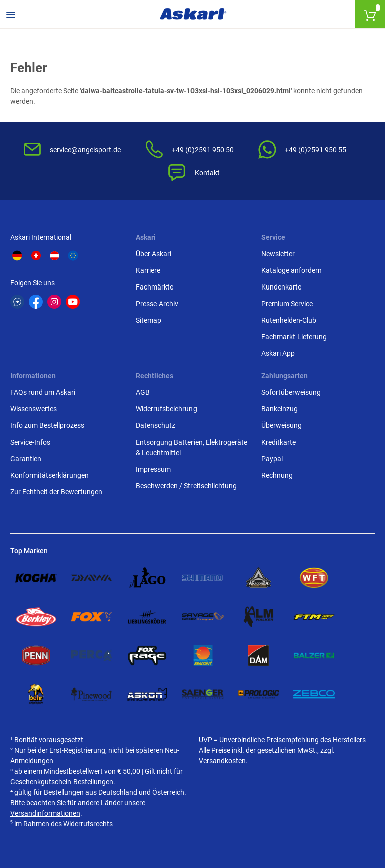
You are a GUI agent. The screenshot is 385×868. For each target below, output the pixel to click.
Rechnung (277, 475)
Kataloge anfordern (292, 270)
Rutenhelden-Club (289, 320)
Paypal (272, 459)
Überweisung (281, 425)
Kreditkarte (278, 442)
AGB (143, 392)
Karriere (148, 270)
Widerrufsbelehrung (166, 409)
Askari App (278, 353)
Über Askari (154, 254)
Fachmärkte (155, 287)
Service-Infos (30, 442)
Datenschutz (156, 425)
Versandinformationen (45, 813)
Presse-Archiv (157, 304)
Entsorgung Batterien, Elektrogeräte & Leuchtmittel (191, 447)
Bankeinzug (279, 409)
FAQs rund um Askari (43, 392)
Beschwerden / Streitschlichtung (186, 486)
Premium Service (287, 304)
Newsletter (278, 254)
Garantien (26, 459)
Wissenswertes (33, 409)
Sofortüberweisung (291, 392)
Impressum (153, 469)
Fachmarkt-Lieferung (294, 337)
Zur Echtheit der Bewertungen (56, 492)
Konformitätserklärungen (49, 475)
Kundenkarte (281, 287)
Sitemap (149, 320)
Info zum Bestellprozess (47, 425)
